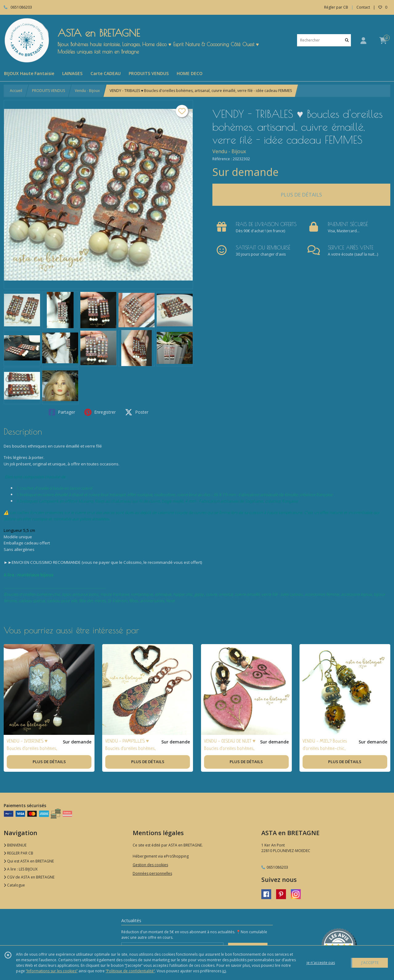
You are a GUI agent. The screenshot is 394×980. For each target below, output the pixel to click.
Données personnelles (152, 873)
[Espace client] (363, 40)
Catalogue (14, 885)
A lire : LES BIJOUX (21, 869)
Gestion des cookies (150, 865)
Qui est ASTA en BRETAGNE (29, 861)
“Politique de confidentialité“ (130, 971)
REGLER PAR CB (18, 853)
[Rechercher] (347, 40)
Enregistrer (100, 412)
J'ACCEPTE (370, 963)
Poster (137, 412)
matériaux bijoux (35, 575)
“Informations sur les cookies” (52, 971)
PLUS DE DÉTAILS (301, 195)
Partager (62, 412)
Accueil (16, 91)
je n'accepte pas (321, 963)
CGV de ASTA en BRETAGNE (29, 877)
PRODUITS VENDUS (48, 91)
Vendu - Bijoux (87, 91)
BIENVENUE (15, 845)
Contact (363, 7)
